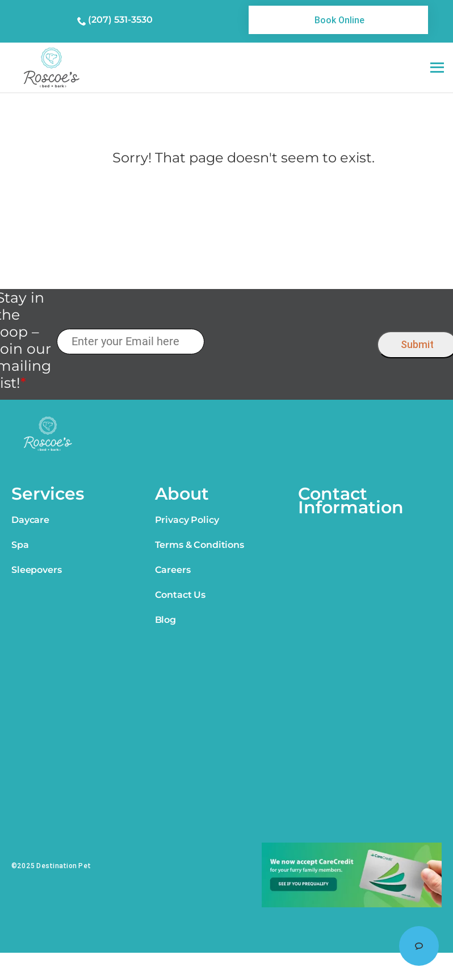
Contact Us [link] (180, 595)
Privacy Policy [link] (187, 520)
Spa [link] (20, 545)
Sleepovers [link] (36, 570)
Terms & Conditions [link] (200, 545)
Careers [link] (173, 570)
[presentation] (290, 342)
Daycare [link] (30, 520)
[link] (338, 20)
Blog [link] (165, 620)
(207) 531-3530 (120, 20)
